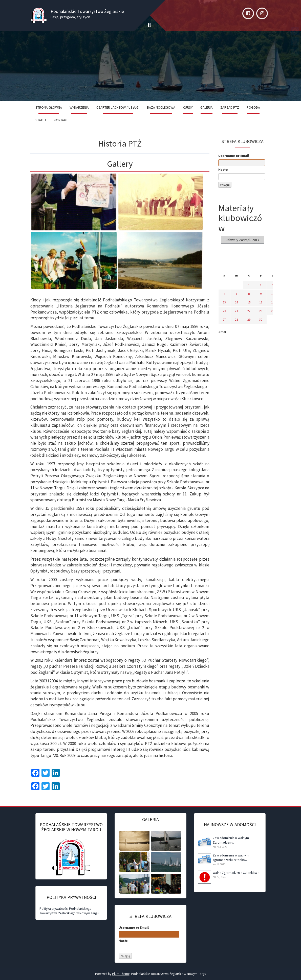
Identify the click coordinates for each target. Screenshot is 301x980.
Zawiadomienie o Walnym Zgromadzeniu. (231, 840)
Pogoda (253, 107)
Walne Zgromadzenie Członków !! (236, 873)
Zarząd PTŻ (230, 107)
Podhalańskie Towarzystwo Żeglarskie (87, 11)
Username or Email (234, 156)
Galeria (207, 107)
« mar (222, 332)
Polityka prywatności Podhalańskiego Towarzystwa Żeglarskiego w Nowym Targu (69, 911)
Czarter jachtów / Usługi (118, 107)
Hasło (223, 170)
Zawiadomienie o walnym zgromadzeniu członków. (231, 858)
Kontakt (61, 120)
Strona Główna (49, 107)
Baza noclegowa (161, 107)
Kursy (188, 107)
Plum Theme (121, 974)
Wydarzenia (79, 107)
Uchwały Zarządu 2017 (242, 240)
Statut (41, 120)
